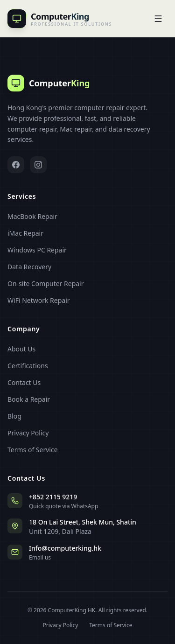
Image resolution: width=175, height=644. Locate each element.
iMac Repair (25, 233)
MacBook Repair (32, 216)
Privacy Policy (28, 433)
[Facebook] (16, 165)
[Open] (158, 19)
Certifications (28, 366)
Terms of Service (33, 450)
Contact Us (24, 382)
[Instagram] (38, 165)
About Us (21, 349)
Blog (14, 416)
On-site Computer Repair (46, 283)
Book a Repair (29, 399)
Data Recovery (29, 267)
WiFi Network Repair (39, 300)
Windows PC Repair (37, 250)
